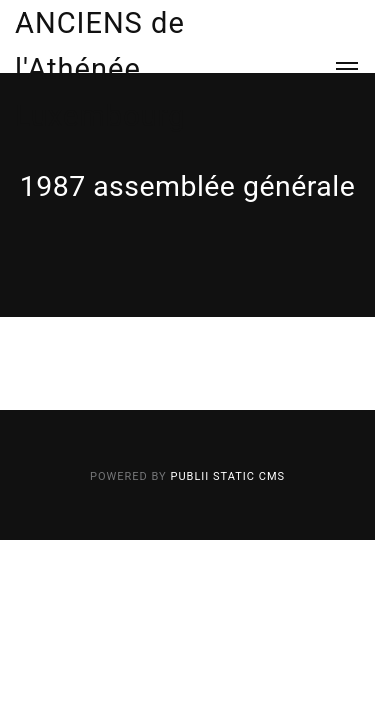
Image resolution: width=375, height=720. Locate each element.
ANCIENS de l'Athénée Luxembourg (100, 69)
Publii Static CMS (227, 476)
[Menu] (336, 69)
